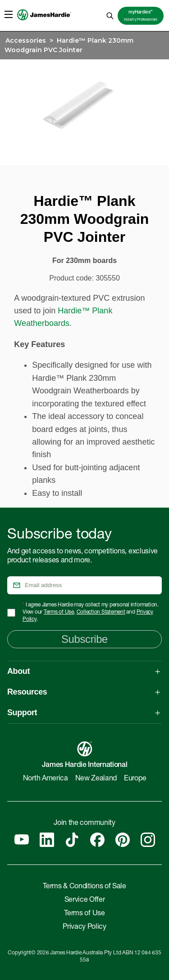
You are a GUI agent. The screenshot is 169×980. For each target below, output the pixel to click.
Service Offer (85, 900)
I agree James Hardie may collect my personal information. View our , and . (91, 612)
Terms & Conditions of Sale (84, 887)
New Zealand (96, 779)
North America (46, 779)
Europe (135, 779)
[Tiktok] (72, 840)
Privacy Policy (84, 927)
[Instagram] (148, 840)
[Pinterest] (123, 840)
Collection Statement (101, 612)
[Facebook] (97, 840)
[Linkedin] (47, 840)
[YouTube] (22, 840)
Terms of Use (59, 612)
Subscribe (84, 639)
